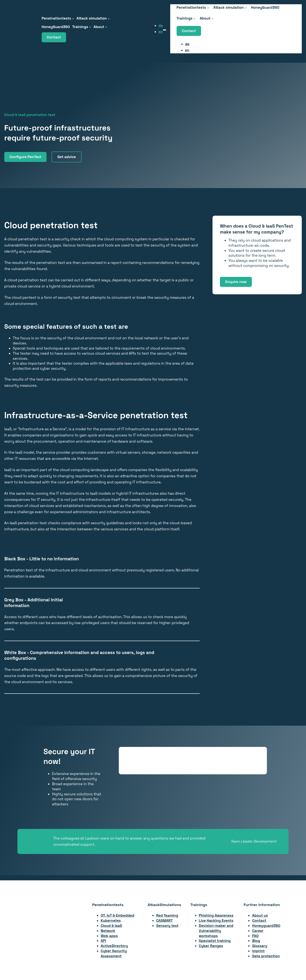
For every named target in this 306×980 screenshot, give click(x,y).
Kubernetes (111, 921)
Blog (256, 941)
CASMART (164, 921)
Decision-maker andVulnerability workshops (216, 931)
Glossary (260, 946)
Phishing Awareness (216, 915)
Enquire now (236, 282)
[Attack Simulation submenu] (109, 18)
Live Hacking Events (216, 921)
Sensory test (167, 926)
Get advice (67, 157)
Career (258, 931)
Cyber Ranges (211, 946)
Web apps (109, 936)
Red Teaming (167, 915)
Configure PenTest (25, 157)
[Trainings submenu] (90, 27)
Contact (54, 37)
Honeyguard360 (266, 926)
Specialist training (215, 941)
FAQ (255, 936)
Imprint (258, 951)
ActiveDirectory (114, 946)
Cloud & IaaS (111, 926)
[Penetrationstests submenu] (73, 18)
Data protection (266, 956)
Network (108, 931)
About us (260, 915)
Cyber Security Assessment (114, 953)
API (103, 941)
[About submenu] (106, 27)
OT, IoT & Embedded (118, 915)
